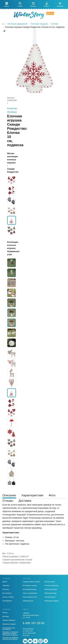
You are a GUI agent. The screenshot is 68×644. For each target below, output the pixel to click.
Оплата (5, 613)
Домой (5, 582)
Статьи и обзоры (8, 597)
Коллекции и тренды (30, 586)
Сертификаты (7, 601)
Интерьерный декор (30, 589)
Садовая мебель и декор (31, 582)
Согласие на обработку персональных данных (10, 638)
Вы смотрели (7, 593)
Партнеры (6, 586)
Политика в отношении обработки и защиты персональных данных (10, 634)
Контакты (6, 589)
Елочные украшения (52, 586)
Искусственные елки (30, 597)
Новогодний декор (51, 589)
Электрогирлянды (51, 593)
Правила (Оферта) (9, 620)
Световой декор (50, 597)
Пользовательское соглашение (9, 629)
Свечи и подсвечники (30, 593)
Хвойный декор (28, 601)
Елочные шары (50, 582)
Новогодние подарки (52, 601)
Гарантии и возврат (9, 624)
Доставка (6, 616)
